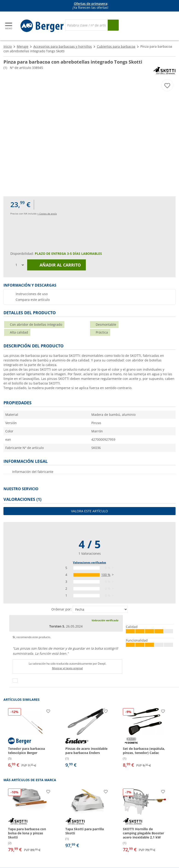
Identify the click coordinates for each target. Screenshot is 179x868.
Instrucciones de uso (32, 294)
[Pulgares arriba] (15, 680)
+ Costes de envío (47, 214)
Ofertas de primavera (91, 4)
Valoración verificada (105, 620)
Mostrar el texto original (67, 668)
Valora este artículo (89, 511)
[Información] (90, 6)
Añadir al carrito (57, 265)
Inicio (8, 46)
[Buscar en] (86, 25)
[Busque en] (113, 25)
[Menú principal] (9, 26)
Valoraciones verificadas (89, 562)
